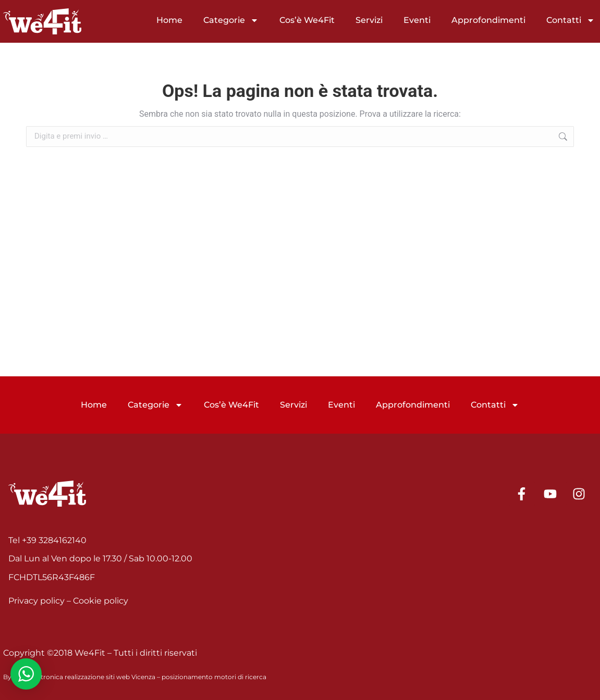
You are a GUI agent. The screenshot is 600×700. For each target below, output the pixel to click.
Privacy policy (36, 601)
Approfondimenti (488, 20)
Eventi (417, 20)
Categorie (231, 20)
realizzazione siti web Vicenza (110, 677)
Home (169, 20)
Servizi (369, 20)
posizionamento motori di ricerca (214, 677)
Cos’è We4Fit (307, 20)
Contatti (571, 20)
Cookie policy (101, 601)
